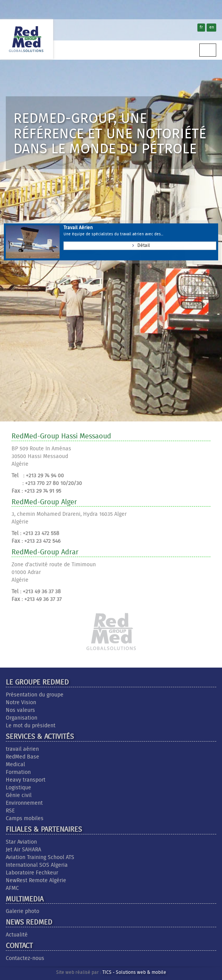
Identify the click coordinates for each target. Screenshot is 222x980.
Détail (140, 245)
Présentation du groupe (35, 695)
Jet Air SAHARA (23, 850)
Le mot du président (31, 726)
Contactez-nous (25, 958)
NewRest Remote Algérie (36, 881)
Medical (15, 765)
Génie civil (19, 795)
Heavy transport (26, 780)
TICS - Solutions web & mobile (134, 973)
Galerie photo (23, 911)
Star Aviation (21, 842)
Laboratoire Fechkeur (32, 873)
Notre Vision (21, 703)
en (212, 27)
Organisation (22, 718)
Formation (18, 772)
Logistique (18, 788)
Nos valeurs (20, 710)
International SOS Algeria (37, 865)
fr (201, 27)
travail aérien (22, 749)
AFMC (12, 888)
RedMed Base (23, 757)
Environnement (24, 803)
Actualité (17, 935)
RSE (10, 811)
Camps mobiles (25, 819)
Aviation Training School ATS (40, 857)
